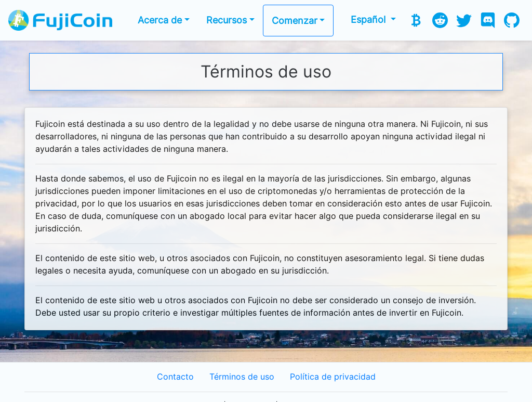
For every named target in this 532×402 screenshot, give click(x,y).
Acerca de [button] (160, 20)
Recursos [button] (227, 20)
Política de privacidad (333, 377)
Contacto (175, 377)
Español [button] (369, 20)
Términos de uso (242, 377)
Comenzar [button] (295, 21)
